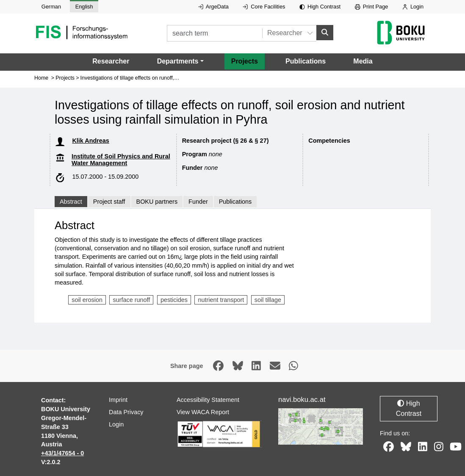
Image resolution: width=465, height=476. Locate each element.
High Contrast (320, 7)
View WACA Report (203, 412)
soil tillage (268, 299)
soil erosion (87, 299)
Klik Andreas (90, 140)
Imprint (118, 400)
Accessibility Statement (208, 400)
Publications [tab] (235, 202)
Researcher (111, 61)
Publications (306, 61)
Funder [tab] (198, 202)
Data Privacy (126, 412)
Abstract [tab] (71, 202)
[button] (180, 61)
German (51, 7)
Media (363, 61)
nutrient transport (221, 299)
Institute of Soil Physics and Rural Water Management (121, 160)
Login (413, 7)
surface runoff (132, 299)
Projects (245, 61)
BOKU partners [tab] (157, 202)
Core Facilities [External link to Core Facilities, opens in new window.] (264, 7)
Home (41, 77)
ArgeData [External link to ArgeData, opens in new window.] (213, 7)
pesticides (174, 299)
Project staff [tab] (109, 202)
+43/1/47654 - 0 (62, 453)
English (84, 7)
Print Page (372, 7)
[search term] (215, 33)
